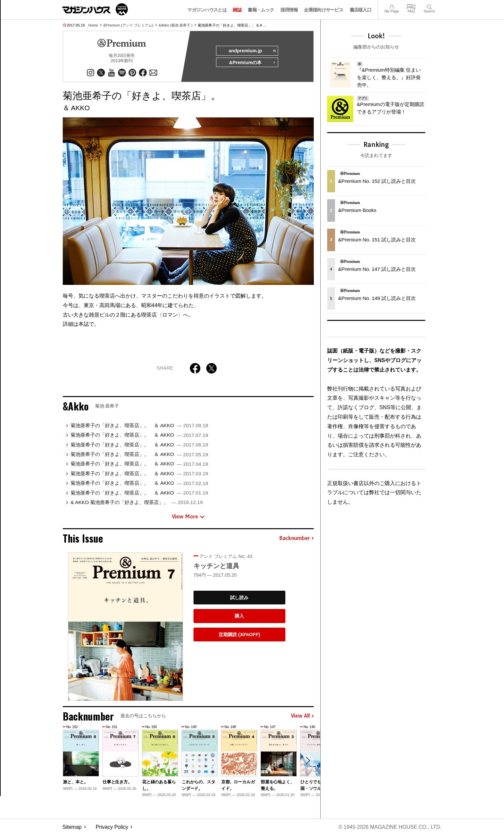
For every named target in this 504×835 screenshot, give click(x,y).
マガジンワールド (95, 9)
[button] (308, 761)
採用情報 (289, 10)
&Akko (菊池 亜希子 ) (175, 25)
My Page (392, 6)
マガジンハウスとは (207, 10)
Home (93, 25)
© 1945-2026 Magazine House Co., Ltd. (390, 827)
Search (429, 6)
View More (188, 517)
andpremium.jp (252, 51)
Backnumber (296, 538)
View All (302, 716)
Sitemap (72, 827)
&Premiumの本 (252, 63)
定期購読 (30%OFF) (239, 635)
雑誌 (237, 10)
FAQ (411, 6)
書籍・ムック (261, 10)
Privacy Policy (112, 827)
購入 (239, 616)
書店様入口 (361, 10)
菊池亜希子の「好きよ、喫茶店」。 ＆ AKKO (139, 425)
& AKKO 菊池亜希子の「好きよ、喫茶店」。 (137, 502)
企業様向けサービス (324, 10)
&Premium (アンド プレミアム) (128, 25)
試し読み (239, 598)
